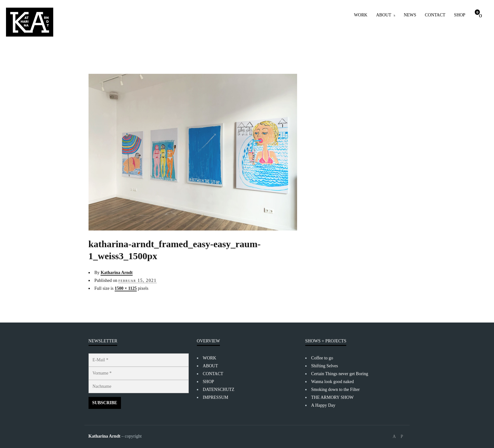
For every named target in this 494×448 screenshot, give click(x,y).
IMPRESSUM (216, 397)
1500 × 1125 (126, 286)
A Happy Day (323, 405)
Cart (477, 12)
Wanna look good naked (333, 382)
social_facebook (394, 437)
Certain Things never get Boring (340, 374)
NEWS (410, 15)
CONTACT (435, 15)
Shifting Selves (325, 366)
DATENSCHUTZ (219, 390)
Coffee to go (322, 358)
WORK (361, 15)
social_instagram (402, 437)
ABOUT (384, 15)
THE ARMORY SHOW (333, 397)
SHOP (460, 15)
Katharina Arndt (117, 270)
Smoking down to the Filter (336, 390)
